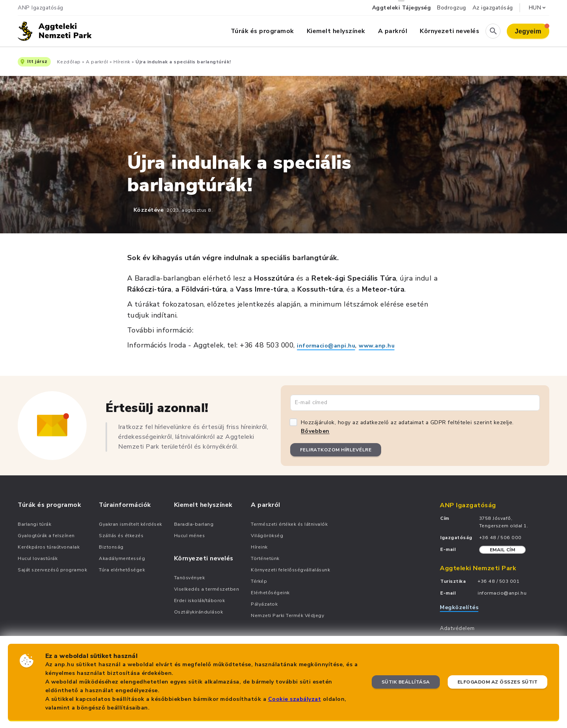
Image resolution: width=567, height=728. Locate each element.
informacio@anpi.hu (326, 346)
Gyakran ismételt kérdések (131, 524)
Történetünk (265, 558)
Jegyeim (532, 29)
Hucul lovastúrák (38, 558)
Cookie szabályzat (295, 699)
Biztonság (111, 547)
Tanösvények (190, 578)
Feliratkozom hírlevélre (336, 450)
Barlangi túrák (34, 524)
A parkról (393, 31)
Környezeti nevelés (449, 31)
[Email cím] (415, 403)
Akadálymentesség (122, 558)
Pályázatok (264, 604)
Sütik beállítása (406, 682)
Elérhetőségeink (270, 593)
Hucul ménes (190, 536)
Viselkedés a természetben (207, 589)
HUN (538, 8)
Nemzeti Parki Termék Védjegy (287, 615)
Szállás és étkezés (121, 536)
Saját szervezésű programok (52, 570)
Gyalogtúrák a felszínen (46, 536)
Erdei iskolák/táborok (200, 601)
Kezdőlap (69, 62)
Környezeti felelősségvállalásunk (290, 570)
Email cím (503, 550)
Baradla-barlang (194, 524)
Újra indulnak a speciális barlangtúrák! (183, 62)
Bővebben (315, 431)
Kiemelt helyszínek (336, 31)
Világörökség (267, 536)
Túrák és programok (262, 31)
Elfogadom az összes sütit (498, 682)
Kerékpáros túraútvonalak (49, 547)
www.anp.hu (377, 346)
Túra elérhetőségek (122, 570)
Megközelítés (459, 607)
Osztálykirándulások (199, 612)
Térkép (259, 581)
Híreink (122, 62)
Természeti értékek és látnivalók (289, 524)
